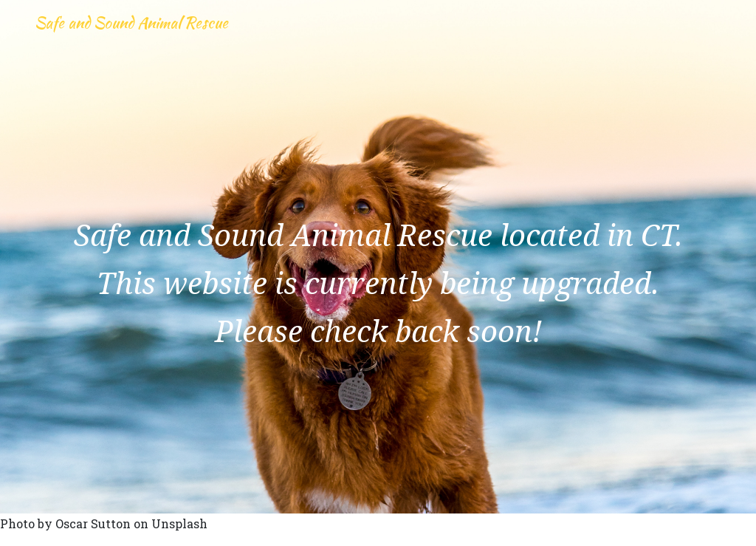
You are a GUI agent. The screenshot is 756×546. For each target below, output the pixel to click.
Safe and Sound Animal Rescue (164, 38)
